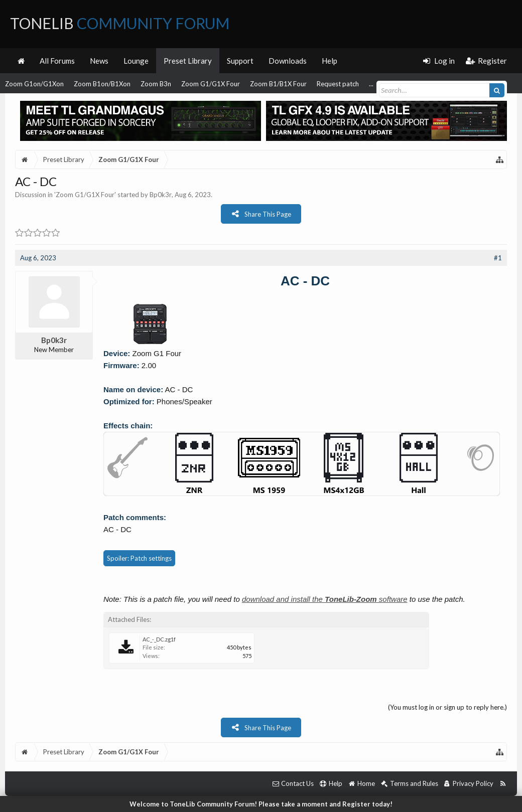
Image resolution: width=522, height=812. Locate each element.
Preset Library (188, 61)
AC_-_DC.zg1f (159, 639)
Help (330, 61)
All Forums (57, 61)
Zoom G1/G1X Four (211, 84)
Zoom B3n (156, 84)
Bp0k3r (161, 195)
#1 (498, 258)
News (99, 61)
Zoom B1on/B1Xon (102, 84)
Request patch (338, 84)
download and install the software (325, 599)
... (371, 84)
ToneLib (120, 23)
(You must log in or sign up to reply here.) (447, 707)
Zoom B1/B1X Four (278, 84)
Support (240, 61)
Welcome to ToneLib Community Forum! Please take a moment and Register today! (261, 804)
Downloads (288, 61)
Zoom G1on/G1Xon (34, 84)
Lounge (136, 61)
